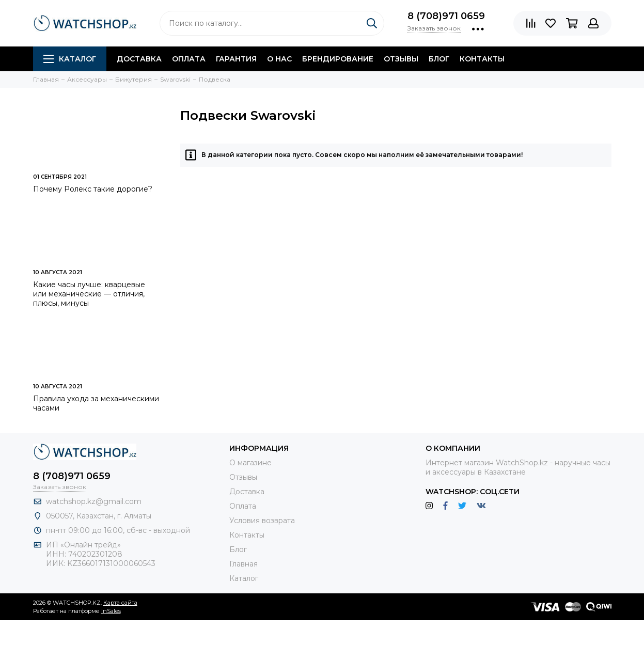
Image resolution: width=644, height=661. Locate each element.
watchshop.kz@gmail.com (94, 501)
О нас (279, 59)
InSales (111, 611)
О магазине (250, 463)
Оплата (189, 59)
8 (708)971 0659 (446, 16)
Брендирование (338, 59)
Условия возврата (262, 521)
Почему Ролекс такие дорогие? (93, 189)
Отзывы (401, 59)
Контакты (482, 59)
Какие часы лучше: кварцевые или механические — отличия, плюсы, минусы (89, 294)
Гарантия (236, 59)
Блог (439, 59)
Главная (244, 564)
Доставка (139, 59)
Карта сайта (120, 603)
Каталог (70, 59)
